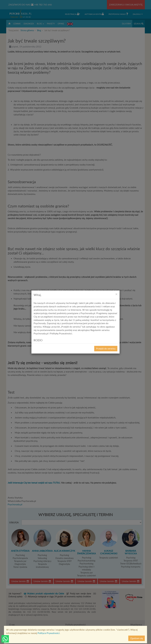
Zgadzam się (137, 638)
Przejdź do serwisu (106, 348)
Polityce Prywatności (49, 633)
